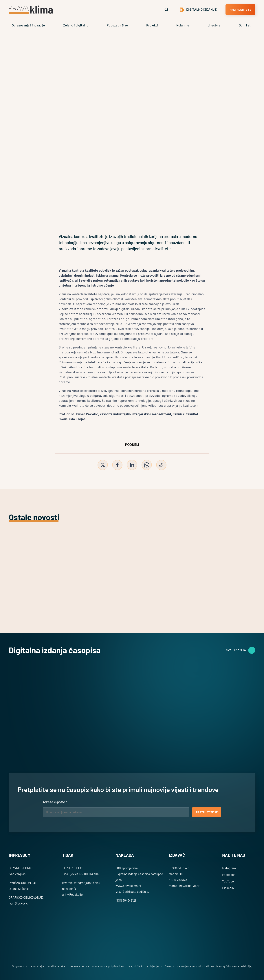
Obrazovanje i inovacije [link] (28, 25)
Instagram (229, 868)
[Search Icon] (166, 10)
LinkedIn (228, 888)
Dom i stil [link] (245, 25)
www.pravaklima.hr (128, 886)
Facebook (229, 875)
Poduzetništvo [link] (117, 25)
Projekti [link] (152, 25)
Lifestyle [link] (214, 25)
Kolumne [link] (183, 25)
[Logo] (31, 10)
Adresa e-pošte (55, 802)
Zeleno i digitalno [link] (76, 25)
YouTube (228, 881)
